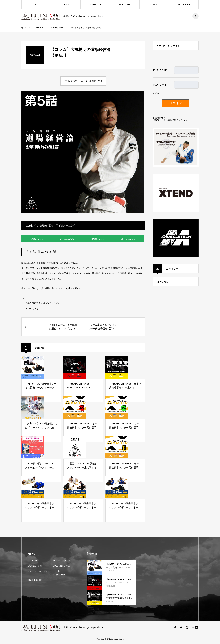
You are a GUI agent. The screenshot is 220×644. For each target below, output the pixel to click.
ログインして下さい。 (32, 309)
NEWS (66, 5)
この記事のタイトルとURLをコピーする (83, 81)
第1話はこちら (37, 239)
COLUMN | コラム (61, 566)
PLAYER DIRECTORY (38, 572)
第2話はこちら (67, 239)
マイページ (158, 93)
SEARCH (196, 16)
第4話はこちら (128, 239)
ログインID (160, 70)
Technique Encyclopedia (59, 573)
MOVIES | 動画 (35, 566)
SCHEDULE (95, 5)
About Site (154, 5)
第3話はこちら (98, 239)
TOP (36, 5)
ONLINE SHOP (184, 5)
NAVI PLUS (125, 5)
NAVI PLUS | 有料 (61, 561)
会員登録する (159, 118)
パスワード (160, 85)
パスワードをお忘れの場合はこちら (170, 120)
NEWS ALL (162, 282)
